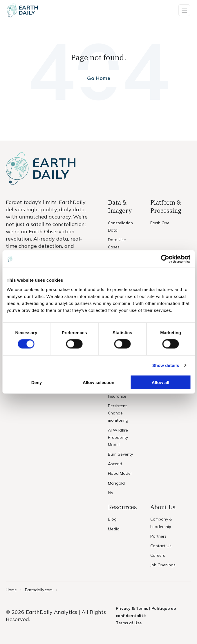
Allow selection (99, 382)
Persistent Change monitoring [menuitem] (118, 413)
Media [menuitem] (114, 529)
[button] (184, 10)
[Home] (22, 10)
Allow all (161, 382)
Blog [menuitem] (112, 519)
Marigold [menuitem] (116, 483)
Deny (37, 382)
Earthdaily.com (39, 590)
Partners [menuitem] (158, 536)
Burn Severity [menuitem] (120, 454)
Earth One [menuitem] (160, 223)
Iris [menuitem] (111, 493)
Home (11, 590)
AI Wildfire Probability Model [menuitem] (118, 437)
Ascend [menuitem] (115, 464)
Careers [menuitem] (158, 555)
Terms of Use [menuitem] (129, 623)
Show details (166, 365)
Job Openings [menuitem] (163, 565)
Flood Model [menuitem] (120, 473)
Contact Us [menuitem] (161, 546)
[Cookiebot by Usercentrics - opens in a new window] (165, 259)
